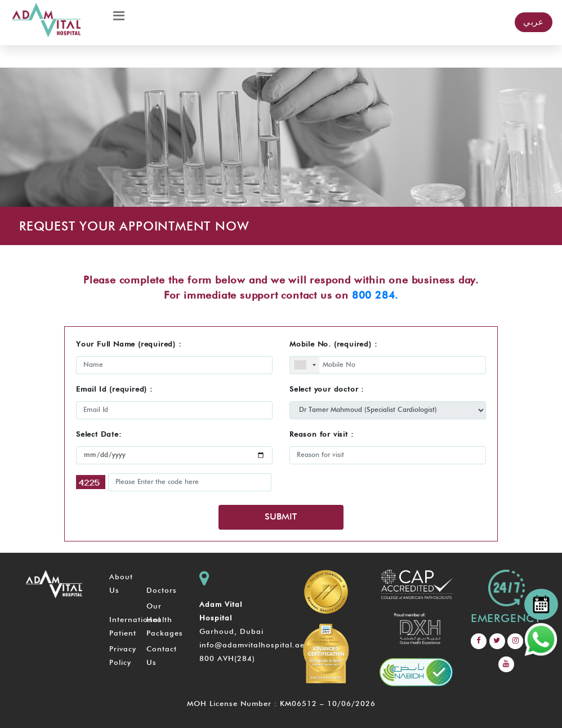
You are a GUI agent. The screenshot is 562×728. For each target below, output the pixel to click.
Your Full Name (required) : (129, 345)
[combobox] (305, 365)
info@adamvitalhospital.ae (252, 645)
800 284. (375, 296)
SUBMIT (281, 517)
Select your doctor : (327, 390)
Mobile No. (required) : (333, 345)
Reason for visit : (321, 435)
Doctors (162, 591)
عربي (534, 22)
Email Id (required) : (114, 390)
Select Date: (99, 435)
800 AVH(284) (227, 659)
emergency (506, 619)
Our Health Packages (165, 620)
